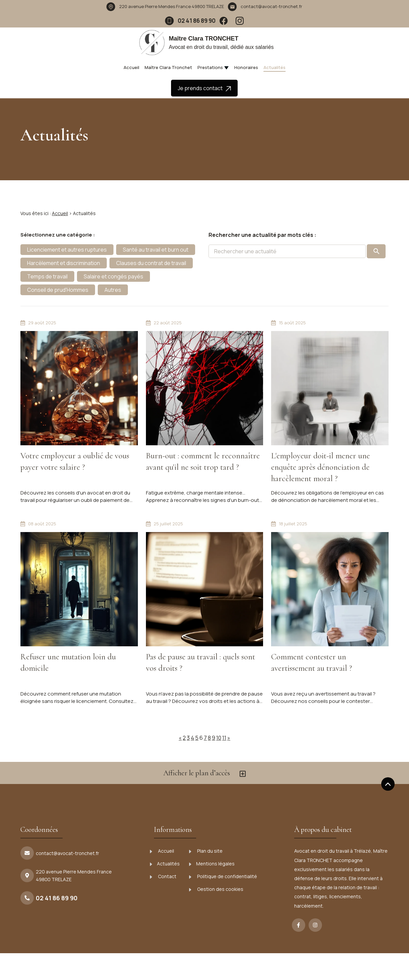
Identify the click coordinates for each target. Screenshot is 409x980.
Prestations (210, 67)
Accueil (131, 67)
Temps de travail (47, 276)
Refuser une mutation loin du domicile (68, 662)
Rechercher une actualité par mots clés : (262, 235)
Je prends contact (204, 88)
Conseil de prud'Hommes (58, 290)
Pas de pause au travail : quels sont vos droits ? (200, 662)
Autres (113, 290)
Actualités (274, 67)
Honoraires (246, 67)
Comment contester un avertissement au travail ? (312, 662)
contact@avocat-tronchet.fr (271, 6)
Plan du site (206, 851)
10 (219, 738)
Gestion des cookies (216, 889)
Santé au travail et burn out (156, 250)
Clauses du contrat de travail (151, 263)
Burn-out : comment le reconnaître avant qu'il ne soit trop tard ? (203, 461)
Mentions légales (212, 864)
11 (224, 738)
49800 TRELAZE (172, 6)
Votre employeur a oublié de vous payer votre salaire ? (75, 461)
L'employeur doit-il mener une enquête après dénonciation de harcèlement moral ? (320, 467)
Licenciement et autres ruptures (67, 250)
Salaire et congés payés (113, 276)
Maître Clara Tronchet (168, 67)
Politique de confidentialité (223, 876)
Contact (163, 876)
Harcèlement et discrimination (64, 263)
